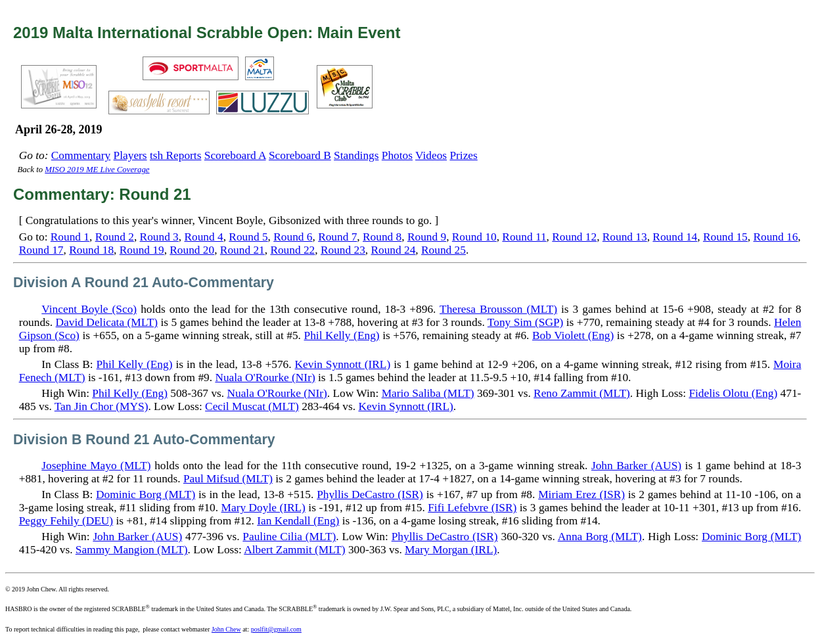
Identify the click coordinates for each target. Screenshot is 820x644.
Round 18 (91, 250)
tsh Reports (175, 155)
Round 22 (292, 250)
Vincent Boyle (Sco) (89, 309)
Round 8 (382, 237)
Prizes (463, 155)
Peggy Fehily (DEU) (66, 521)
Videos (431, 155)
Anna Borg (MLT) (600, 537)
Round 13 (625, 237)
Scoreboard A (235, 155)
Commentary (81, 155)
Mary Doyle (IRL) (263, 508)
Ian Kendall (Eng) (298, 521)
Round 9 (427, 237)
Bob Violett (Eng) (573, 335)
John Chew (226, 629)
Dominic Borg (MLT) (146, 494)
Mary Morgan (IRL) (451, 550)
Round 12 (574, 237)
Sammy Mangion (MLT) (132, 550)
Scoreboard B (300, 155)
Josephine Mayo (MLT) (96, 466)
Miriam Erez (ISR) (581, 494)
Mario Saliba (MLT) (428, 393)
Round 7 (337, 237)
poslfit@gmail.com (276, 629)
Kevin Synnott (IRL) (343, 364)
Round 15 (725, 237)
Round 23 (343, 250)
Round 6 (293, 237)
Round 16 (775, 237)
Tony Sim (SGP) (525, 322)
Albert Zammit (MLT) (294, 550)
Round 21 (242, 250)
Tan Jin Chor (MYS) (102, 406)
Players (130, 155)
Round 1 (70, 237)
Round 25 (444, 250)
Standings (356, 155)
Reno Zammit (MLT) (582, 393)
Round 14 (675, 237)
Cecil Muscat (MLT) (252, 406)
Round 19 (142, 250)
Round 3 (159, 237)
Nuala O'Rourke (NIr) (265, 378)
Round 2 (115, 237)
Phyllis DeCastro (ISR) (370, 494)
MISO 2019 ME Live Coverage (97, 170)
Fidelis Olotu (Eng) (733, 393)
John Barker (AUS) (636, 466)
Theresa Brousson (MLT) (498, 309)
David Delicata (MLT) (107, 322)
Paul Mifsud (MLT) (228, 479)
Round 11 (524, 237)
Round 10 (474, 237)
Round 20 (192, 250)
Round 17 (41, 250)
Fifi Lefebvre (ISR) (472, 508)
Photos (397, 155)
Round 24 (393, 250)
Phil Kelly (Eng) (342, 335)
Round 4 (203, 237)
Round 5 (248, 237)
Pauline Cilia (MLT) (289, 537)
